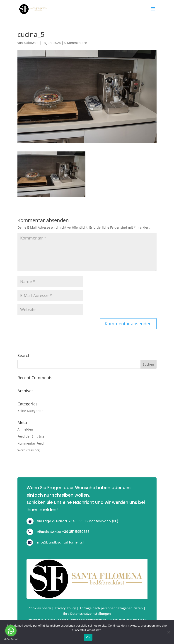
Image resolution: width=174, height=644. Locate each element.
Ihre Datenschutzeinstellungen (87, 614)
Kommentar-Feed (31, 443)
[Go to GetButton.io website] (11, 639)
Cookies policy (40, 608)
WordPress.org (29, 450)
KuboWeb (31, 43)
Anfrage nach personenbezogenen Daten (111, 608)
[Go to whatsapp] (11, 631)
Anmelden (25, 429)
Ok (88, 637)
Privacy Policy (65, 608)
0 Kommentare (76, 43)
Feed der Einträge (31, 436)
